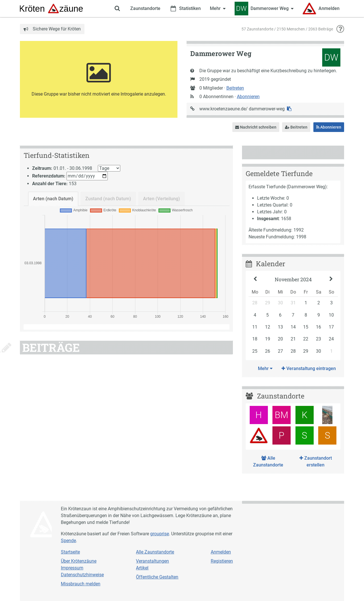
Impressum (72, 568)
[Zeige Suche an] (117, 9)
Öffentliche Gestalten (157, 577)
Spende (68, 541)
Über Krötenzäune (79, 561)
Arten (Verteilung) (162, 199)
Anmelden (221, 552)
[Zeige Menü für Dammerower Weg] (264, 9)
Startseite (70, 552)
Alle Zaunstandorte (268, 461)
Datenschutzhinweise (82, 575)
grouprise (160, 534)
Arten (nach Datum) (53, 199)
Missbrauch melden (81, 584)
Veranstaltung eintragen (309, 368)
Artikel (142, 568)
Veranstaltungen (152, 561)
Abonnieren (248, 97)
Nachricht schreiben (256, 127)
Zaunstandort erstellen (316, 461)
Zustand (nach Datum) (108, 199)
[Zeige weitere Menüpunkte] (218, 9)
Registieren (222, 561)
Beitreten (235, 88)
